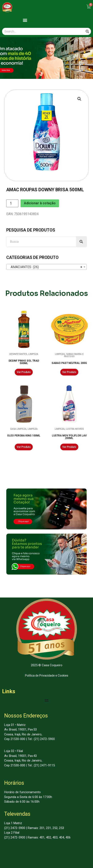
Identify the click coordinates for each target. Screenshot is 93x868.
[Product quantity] (12, 203)
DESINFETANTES (18, 354)
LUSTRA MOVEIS (75, 429)
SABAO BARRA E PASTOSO (74, 355)
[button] (25, 20)
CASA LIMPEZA (18, 429)
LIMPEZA (33, 354)
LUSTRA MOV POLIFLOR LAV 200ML (69, 437)
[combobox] (46, 267)
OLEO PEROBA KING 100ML (24, 436)
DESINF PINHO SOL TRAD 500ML (24, 362)
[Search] (87, 31)
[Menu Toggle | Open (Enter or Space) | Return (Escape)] (47, 700)
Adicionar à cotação (40, 203)
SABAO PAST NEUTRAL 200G (69, 363)
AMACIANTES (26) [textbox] (45, 267)
